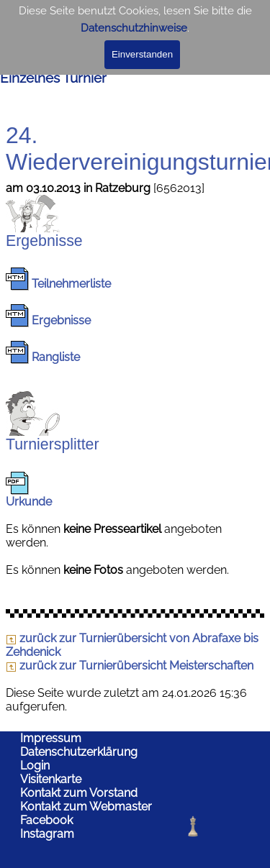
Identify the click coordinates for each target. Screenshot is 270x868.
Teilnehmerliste (71, 284)
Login (35, 766)
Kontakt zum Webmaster (86, 807)
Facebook (46, 820)
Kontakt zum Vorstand (79, 793)
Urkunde (29, 502)
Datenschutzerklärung (79, 752)
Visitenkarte (51, 779)
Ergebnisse (61, 320)
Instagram (47, 834)
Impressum (51, 738)
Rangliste (56, 357)
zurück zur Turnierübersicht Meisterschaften (130, 666)
